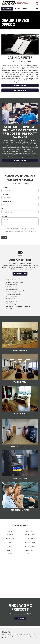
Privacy (24, 634)
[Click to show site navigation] (37, 9)
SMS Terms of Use (30, 634)
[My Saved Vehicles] (37, 4)
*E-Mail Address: (6, 202)
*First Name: (5, 187)
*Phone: (4, 209)
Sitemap (19, 634)
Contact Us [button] (20, 618)
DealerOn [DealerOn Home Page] (14, 634)
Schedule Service (20, 85)
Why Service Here (20, 90)
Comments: (5, 216)
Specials (17, 9)
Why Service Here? (20, 274)
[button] (7, 9)
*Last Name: (5, 194)
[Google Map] (20, 580)
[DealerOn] (6, 632)
